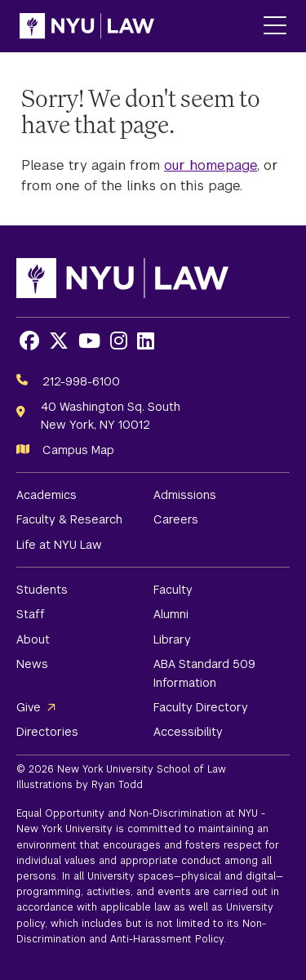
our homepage (211, 165)
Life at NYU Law (59, 545)
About (33, 639)
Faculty (173, 590)
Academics (47, 495)
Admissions (185, 495)
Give (29, 707)
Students (42, 590)
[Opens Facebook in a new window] (29, 341)
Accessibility (188, 732)
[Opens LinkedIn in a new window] (146, 341)
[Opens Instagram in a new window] (119, 341)
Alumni (171, 614)
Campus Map (78, 450)
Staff (31, 614)
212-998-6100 (81, 381)
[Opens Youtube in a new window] (89, 341)
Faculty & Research (69, 519)
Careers (176, 519)
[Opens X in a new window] (59, 341)
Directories (47, 732)
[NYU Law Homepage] (87, 26)
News (32, 664)
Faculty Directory (201, 707)
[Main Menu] (275, 27)
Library (172, 639)
